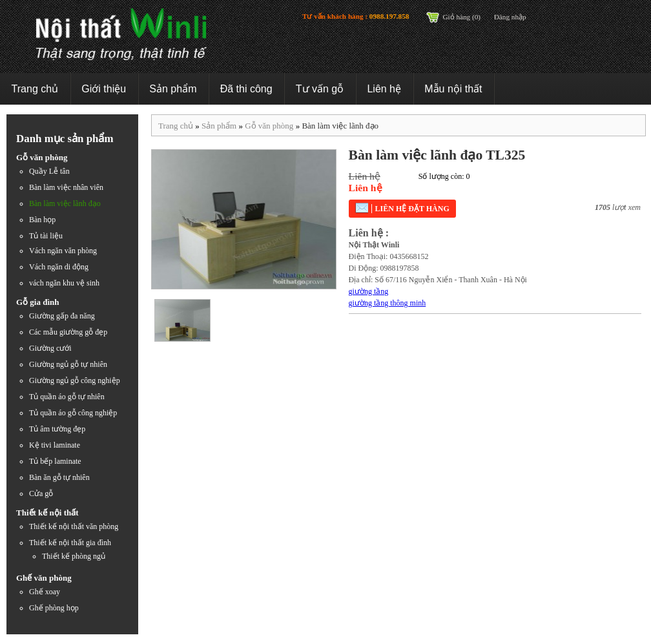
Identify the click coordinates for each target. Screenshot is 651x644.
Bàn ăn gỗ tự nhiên (59, 477)
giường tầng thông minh (387, 303)
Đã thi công (246, 89)
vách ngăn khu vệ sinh (64, 283)
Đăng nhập (510, 17)
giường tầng (369, 291)
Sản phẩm (173, 89)
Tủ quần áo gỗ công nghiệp (73, 413)
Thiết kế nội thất (47, 513)
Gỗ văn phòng (42, 157)
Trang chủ (35, 89)
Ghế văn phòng (44, 578)
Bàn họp (42, 220)
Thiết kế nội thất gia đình (70, 543)
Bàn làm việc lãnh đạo (65, 203)
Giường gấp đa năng (62, 316)
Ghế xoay (45, 592)
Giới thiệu (104, 89)
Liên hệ (384, 89)
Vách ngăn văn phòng (63, 251)
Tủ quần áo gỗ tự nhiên (67, 397)
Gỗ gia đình (38, 302)
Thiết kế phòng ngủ (74, 556)
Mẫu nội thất (453, 89)
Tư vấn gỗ (320, 89)
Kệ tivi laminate (55, 445)
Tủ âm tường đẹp (57, 429)
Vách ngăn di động (59, 267)
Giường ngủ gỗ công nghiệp (75, 380)
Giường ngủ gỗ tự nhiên (68, 364)
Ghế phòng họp (54, 608)
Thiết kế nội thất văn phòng (74, 526)
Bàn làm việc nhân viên (66, 187)
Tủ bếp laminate (55, 461)
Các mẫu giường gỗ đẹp (68, 332)
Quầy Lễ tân (49, 171)
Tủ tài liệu (46, 236)
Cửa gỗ (41, 493)
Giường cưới (50, 348)
